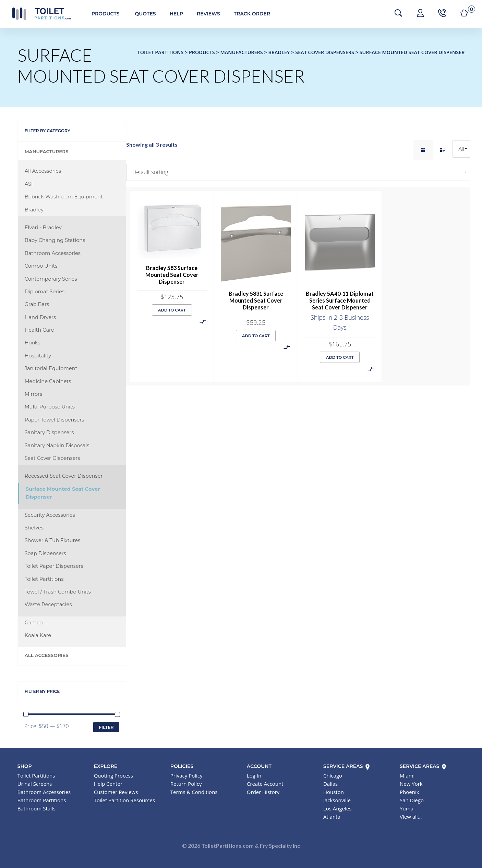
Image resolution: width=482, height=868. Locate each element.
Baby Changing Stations (55, 240)
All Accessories (43, 171)
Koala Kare (38, 635)
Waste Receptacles (48, 604)
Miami (407, 775)
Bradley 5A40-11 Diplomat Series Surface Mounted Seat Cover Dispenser (340, 300)
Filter (106, 727)
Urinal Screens (35, 784)
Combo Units (41, 266)
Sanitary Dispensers (49, 432)
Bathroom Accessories (53, 253)
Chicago (333, 775)
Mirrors (33, 394)
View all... (411, 817)
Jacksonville (337, 800)
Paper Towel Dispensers (55, 420)
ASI (29, 184)
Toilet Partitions (38, 14)
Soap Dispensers (45, 553)
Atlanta (332, 817)
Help (173, 14)
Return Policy (186, 784)
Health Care (39, 330)
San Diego (412, 800)
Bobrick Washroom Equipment (64, 197)
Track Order (249, 14)
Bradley (34, 210)
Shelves (34, 528)
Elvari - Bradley (43, 228)
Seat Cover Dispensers (52, 458)
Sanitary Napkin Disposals (57, 445)
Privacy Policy (186, 775)
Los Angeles (338, 808)
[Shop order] (298, 173)
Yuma (407, 808)
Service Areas (347, 766)
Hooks (33, 343)
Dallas (330, 784)
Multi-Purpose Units (50, 407)
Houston (334, 792)
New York (411, 784)
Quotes (142, 14)
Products (102, 14)
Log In (254, 775)
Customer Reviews (116, 792)
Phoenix (409, 792)
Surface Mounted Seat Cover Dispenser (63, 493)
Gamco (34, 623)
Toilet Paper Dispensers (54, 566)
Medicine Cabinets (48, 381)
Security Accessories (50, 515)
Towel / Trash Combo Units (58, 592)
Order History (263, 792)
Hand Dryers (40, 317)
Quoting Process (113, 775)
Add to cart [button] (172, 310)
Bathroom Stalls (37, 808)
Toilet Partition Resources (124, 800)
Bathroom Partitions (42, 800)
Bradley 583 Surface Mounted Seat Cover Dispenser (172, 275)
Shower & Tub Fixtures (53, 540)
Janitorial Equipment (51, 368)
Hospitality (38, 356)
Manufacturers (47, 151)
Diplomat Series (45, 292)
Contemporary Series (51, 279)
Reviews (205, 14)
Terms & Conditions (194, 792)
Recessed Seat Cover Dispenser (64, 476)
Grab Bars (37, 304)
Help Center (108, 784)
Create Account (265, 784)
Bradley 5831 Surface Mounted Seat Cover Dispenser (256, 300)
